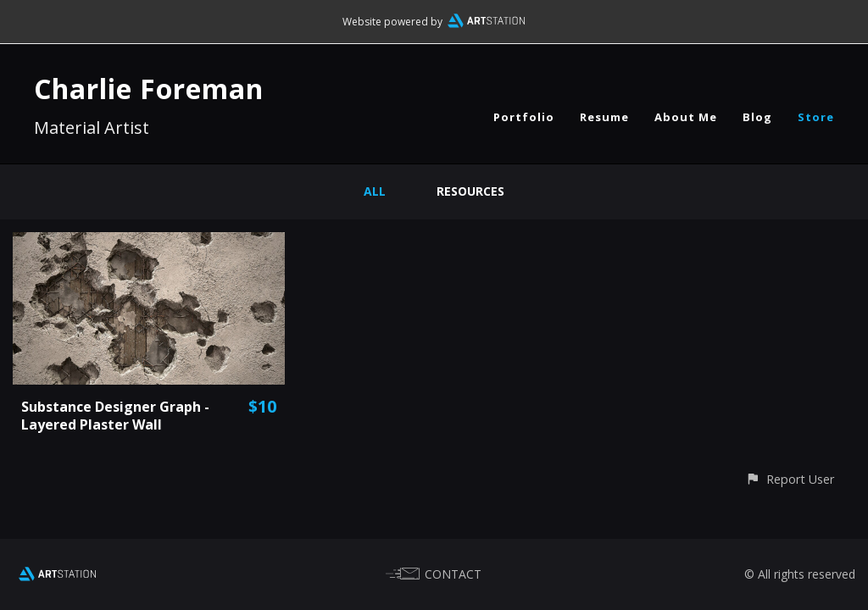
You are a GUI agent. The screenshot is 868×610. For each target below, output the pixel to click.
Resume (604, 117)
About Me (686, 117)
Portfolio (524, 117)
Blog (757, 117)
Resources (470, 191)
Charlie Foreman (149, 89)
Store (816, 117)
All (375, 191)
